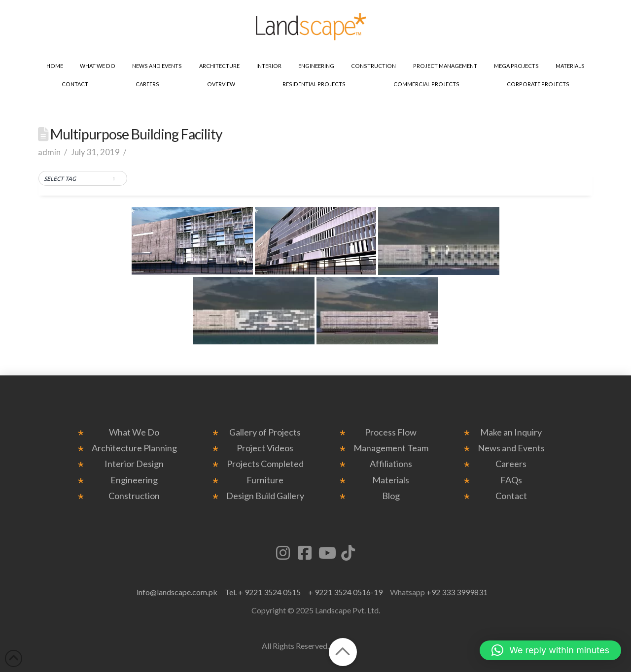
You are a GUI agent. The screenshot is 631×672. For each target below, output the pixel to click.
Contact (511, 496)
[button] (83, 179)
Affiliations (391, 464)
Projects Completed (265, 464)
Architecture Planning (134, 448)
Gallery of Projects (265, 432)
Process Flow (391, 432)
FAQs (511, 480)
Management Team (391, 448)
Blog (391, 496)
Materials (391, 480)
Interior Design (134, 464)
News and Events (511, 448)
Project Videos (265, 448)
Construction (134, 496)
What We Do (134, 432)
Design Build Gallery (265, 496)
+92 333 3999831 (457, 592)
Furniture (265, 480)
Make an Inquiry (511, 432)
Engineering (134, 480)
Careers (511, 464)
